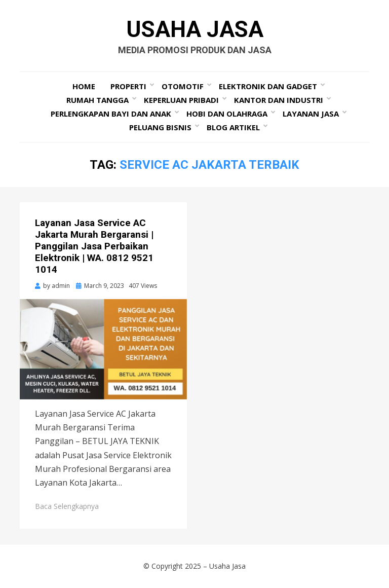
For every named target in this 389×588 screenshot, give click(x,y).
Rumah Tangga (98, 100)
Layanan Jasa (311, 114)
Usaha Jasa (195, 29)
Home (84, 86)
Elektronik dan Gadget (268, 86)
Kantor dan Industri (279, 100)
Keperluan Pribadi (181, 100)
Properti (128, 86)
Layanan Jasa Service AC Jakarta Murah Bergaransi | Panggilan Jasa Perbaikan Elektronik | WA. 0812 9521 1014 (94, 246)
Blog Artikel (233, 127)
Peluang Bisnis (160, 127)
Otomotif (183, 86)
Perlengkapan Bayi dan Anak (111, 114)
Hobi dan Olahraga (227, 114)
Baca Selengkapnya (67, 506)
